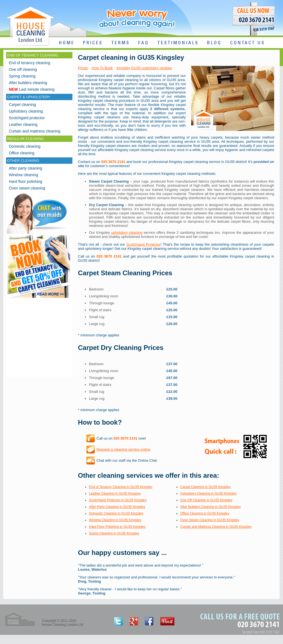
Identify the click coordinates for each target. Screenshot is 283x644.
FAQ (144, 43)
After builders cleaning (28, 83)
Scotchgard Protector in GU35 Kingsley (118, 500)
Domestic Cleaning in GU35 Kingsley (116, 513)
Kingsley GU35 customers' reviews (144, 68)
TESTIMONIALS (178, 43)
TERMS (121, 43)
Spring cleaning (22, 76)
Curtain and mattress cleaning (35, 131)
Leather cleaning (23, 124)
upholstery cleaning (127, 233)
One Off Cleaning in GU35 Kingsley (206, 500)
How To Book (102, 68)
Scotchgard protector (27, 118)
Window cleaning (23, 175)
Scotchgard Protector (143, 244)
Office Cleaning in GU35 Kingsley (205, 513)
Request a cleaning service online (123, 449)
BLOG (214, 43)
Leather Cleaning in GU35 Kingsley (115, 494)
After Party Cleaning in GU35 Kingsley (117, 507)
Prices (83, 68)
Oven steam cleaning (27, 188)
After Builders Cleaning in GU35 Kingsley (210, 507)
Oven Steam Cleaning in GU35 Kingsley (210, 520)
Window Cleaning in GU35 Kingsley (115, 520)
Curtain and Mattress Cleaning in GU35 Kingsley (216, 527)
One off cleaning (23, 69)
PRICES (93, 43)
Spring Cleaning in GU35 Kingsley (114, 533)
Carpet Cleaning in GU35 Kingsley (205, 487)
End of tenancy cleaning (29, 63)
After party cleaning (26, 168)
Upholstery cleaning (26, 111)
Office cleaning (22, 153)
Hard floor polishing (26, 181)
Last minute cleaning (32, 89)
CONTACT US (248, 43)
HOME (67, 43)
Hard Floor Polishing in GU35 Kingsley (117, 527)
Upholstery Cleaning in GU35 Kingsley (208, 494)
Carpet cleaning (22, 105)
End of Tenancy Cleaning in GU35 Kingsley (121, 487)
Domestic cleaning (25, 146)
